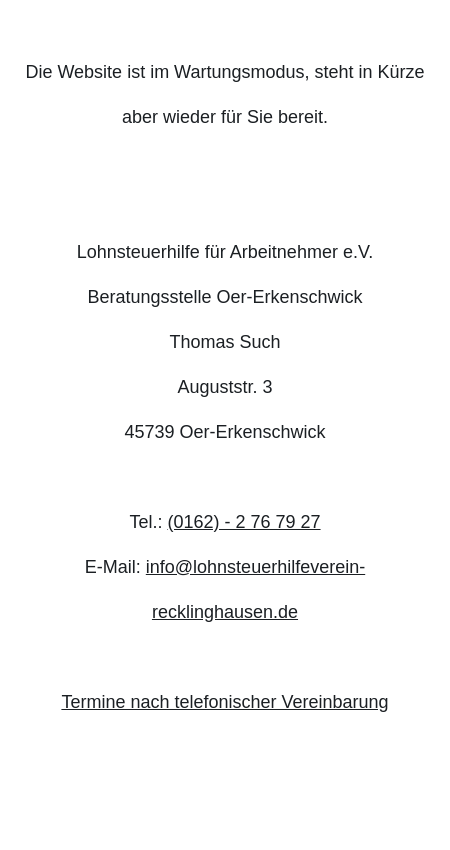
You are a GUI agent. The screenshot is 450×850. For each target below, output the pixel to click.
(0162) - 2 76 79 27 (243, 522)
